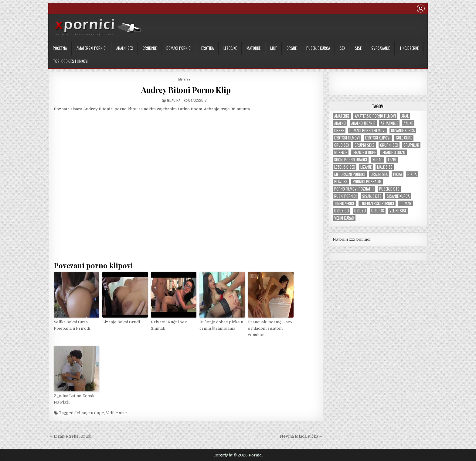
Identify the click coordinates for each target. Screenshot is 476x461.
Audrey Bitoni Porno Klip (186, 90)
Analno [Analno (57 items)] (340, 123)
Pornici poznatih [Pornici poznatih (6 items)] (367, 182)
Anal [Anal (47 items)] (405, 116)
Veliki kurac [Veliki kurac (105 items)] (344, 218)
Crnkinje (150, 48)
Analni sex (125, 48)
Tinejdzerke (409, 48)
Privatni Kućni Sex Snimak (169, 325)
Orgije (292, 48)
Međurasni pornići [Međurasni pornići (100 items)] (350, 174)
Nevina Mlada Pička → (301, 436)
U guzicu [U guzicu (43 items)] (342, 211)
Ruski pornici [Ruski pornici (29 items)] (345, 196)
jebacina (173, 100)
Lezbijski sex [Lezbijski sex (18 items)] (345, 167)
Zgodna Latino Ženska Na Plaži (75, 399)
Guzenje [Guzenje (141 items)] (341, 152)
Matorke (253, 48)
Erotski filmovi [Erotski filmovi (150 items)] (347, 138)
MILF (274, 48)
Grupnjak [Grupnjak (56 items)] (411, 145)
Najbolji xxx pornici (352, 239)
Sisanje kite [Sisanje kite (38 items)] (372, 196)
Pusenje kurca (318, 48)
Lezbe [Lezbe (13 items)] (392, 160)
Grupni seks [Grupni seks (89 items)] (365, 145)
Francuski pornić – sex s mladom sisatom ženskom (270, 328)
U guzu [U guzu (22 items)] (360, 211)
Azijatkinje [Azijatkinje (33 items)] (389, 123)
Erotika (207, 48)
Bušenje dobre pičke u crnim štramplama (221, 325)
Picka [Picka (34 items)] (398, 174)
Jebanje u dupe (89, 413)
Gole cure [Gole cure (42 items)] (404, 138)
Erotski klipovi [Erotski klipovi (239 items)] (378, 138)
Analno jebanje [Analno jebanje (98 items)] (363, 123)
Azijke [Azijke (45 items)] (408, 123)
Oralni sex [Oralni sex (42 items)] (379, 174)
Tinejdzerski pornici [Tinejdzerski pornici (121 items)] (377, 203)
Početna (60, 48)
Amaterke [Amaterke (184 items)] (342, 116)
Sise (358, 48)
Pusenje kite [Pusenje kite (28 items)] (389, 189)
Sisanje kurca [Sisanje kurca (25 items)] (398, 196)
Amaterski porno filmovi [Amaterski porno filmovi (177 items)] (375, 116)
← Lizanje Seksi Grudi (70, 436)
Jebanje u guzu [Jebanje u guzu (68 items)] (393, 152)
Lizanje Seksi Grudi (121, 322)
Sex (342, 48)
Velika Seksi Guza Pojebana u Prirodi (72, 325)
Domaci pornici (179, 48)
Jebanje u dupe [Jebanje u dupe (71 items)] (364, 152)
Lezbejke (230, 48)
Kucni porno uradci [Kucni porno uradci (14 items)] (351, 160)
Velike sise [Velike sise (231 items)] (398, 211)
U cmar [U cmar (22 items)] (405, 203)
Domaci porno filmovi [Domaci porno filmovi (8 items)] (367, 131)
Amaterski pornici (92, 48)
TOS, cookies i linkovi (71, 61)
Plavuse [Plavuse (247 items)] (341, 182)
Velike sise (116, 413)
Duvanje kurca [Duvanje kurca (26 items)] (403, 131)
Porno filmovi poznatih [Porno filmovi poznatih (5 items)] (354, 189)
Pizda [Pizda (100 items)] (412, 174)
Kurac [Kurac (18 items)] (377, 160)
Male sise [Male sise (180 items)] (385, 167)
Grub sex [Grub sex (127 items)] (342, 145)
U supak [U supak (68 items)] (378, 211)
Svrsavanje (381, 48)
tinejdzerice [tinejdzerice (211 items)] (344, 203)
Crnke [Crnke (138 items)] (339, 131)
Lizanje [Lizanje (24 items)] (366, 167)
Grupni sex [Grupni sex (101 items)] (389, 145)
